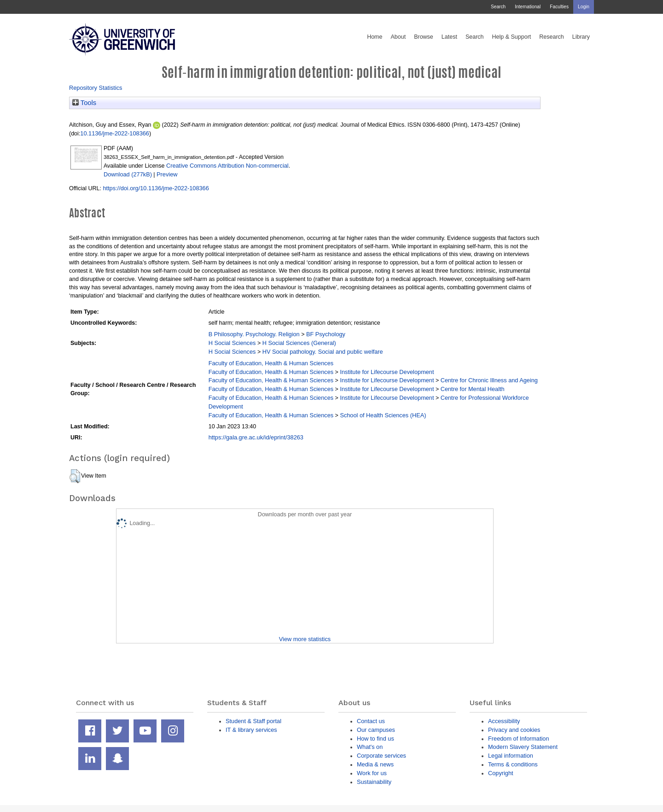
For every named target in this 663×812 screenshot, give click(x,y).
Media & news (375, 764)
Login (584, 7)
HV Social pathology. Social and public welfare (323, 352)
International (528, 7)
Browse (424, 37)
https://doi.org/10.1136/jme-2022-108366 (156, 188)
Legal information (511, 756)
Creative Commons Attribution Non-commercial (227, 166)
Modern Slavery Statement (523, 747)
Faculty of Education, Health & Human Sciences (271, 363)
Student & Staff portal (253, 721)
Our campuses (376, 730)
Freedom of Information (519, 739)
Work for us (372, 773)
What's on (370, 747)
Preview (167, 174)
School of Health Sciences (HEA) (383, 415)
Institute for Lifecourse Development (387, 372)
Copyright (501, 773)
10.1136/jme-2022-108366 (115, 133)
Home (375, 37)
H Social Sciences (232, 343)
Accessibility (504, 721)
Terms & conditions (513, 764)
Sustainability (374, 782)
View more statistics (305, 639)
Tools (84, 103)
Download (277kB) (128, 174)
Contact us (371, 721)
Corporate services (381, 756)
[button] (75, 476)
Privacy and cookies (514, 730)
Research (552, 37)
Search (498, 7)
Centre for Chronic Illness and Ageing (489, 380)
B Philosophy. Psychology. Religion (254, 334)
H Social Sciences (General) (299, 343)
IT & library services (251, 730)
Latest (449, 37)
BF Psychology (326, 334)
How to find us (375, 739)
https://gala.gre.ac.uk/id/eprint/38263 (256, 437)
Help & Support (512, 37)
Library (581, 37)
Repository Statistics (96, 88)
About (398, 37)
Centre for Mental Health (473, 389)
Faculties (559, 7)
